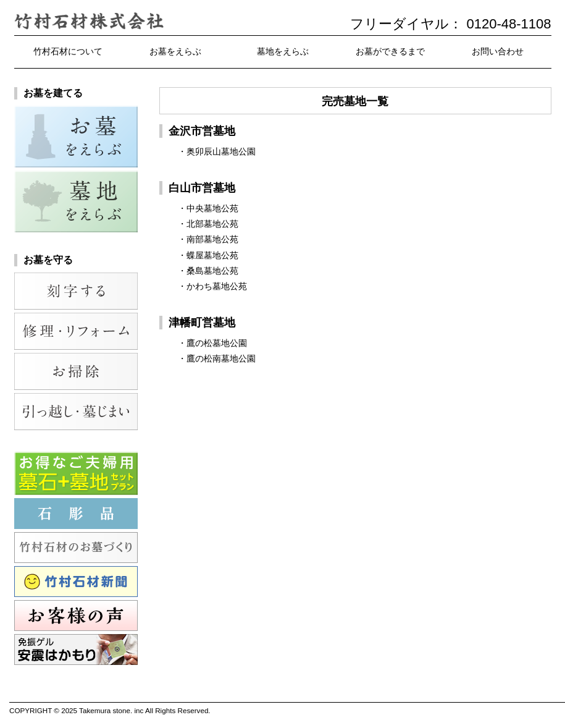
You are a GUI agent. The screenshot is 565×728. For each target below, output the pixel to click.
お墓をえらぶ (175, 51)
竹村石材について (68, 51)
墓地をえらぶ (283, 51)
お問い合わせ (498, 51)
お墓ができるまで (390, 51)
